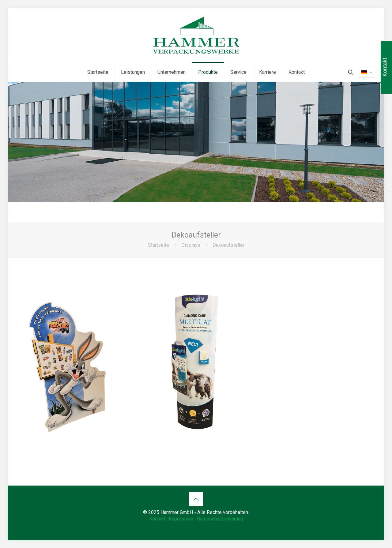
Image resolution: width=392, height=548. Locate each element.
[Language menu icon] (366, 72)
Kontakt (157, 519)
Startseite (158, 245)
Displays (191, 245)
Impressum (181, 519)
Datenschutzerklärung (220, 519)
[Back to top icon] (196, 499)
